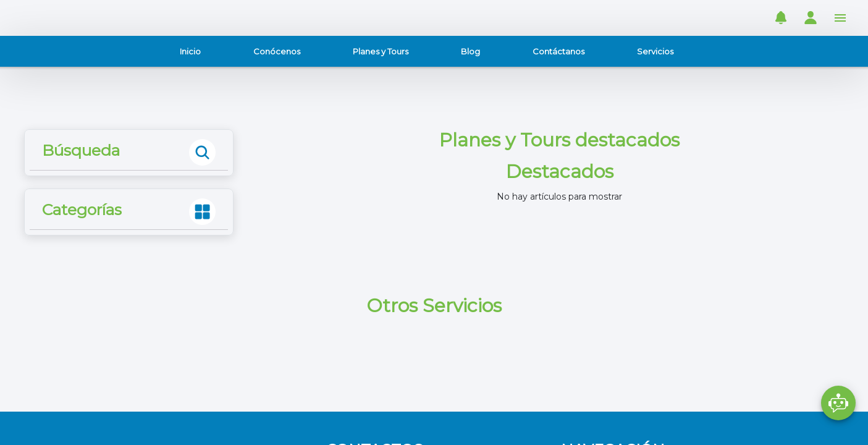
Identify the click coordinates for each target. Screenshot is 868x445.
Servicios (655, 51)
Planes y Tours (381, 51)
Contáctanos (558, 51)
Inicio (190, 51)
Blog (470, 51)
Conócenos (277, 51)
